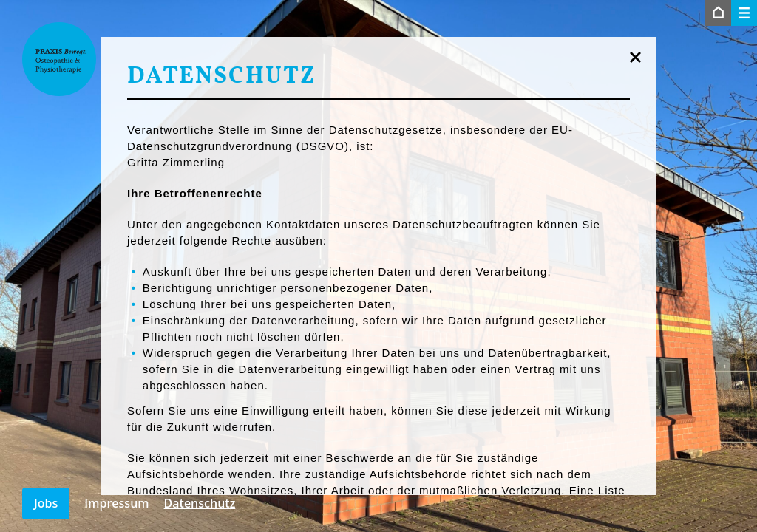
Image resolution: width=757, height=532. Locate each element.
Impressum (116, 503)
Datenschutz (200, 503)
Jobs (46, 503)
